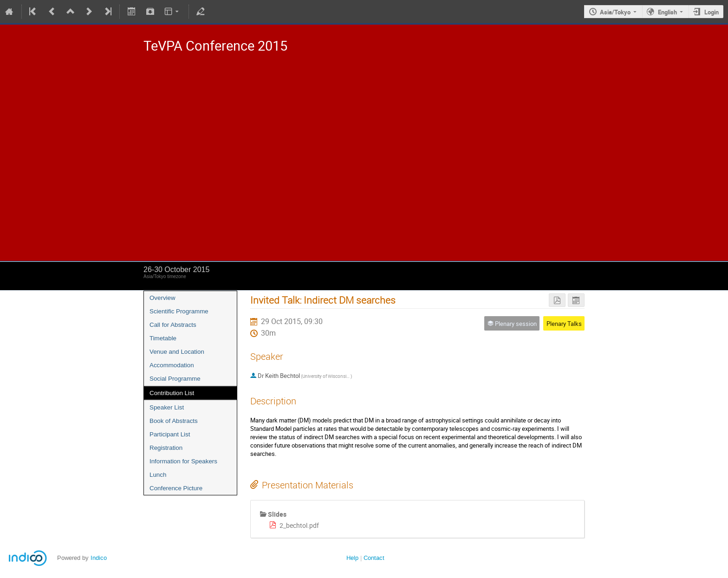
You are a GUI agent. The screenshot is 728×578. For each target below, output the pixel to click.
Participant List (170, 434)
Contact (374, 558)
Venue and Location (177, 352)
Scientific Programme (179, 311)
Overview (162, 298)
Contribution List (172, 393)
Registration (166, 448)
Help (352, 558)
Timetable (163, 338)
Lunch (158, 475)
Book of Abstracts (174, 421)
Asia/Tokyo (615, 12)
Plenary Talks (564, 324)
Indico (99, 558)
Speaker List (167, 407)
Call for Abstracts (173, 325)
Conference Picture (176, 488)
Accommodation (172, 365)
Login (712, 12)
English (667, 12)
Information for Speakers (183, 461)
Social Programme (175, 379)
